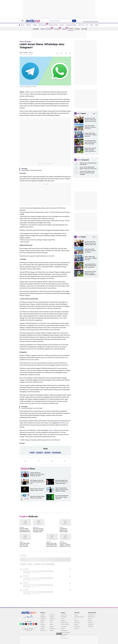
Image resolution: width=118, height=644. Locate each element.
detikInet (42, 621)
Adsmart (63, 619)
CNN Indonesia (91, 615)
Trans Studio (64, 627)
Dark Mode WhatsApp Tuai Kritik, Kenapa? (32, 408)
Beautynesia (91, 623)
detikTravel (52, 615)
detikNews (43, 615)
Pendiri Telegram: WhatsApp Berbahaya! (31, 170)
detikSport (43, 625)
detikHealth (52, 619)
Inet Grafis (84, 29)
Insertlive (90, 621)
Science (62, 25)
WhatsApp (22, 94)
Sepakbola (43, 627)
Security (71, 29)
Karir (75, 619)
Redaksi (76, 615)
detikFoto (52, 627)
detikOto (42, 628)
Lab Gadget (57, 28)
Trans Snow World (65, 625)
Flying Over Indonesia (65, 632)
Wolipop (52, 621)
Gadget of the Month (47, 28)
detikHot (42, 623)
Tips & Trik (81, 25)
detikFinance (43, 619)
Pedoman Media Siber (79, 617)
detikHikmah (52, 628)
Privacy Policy (77, 627)
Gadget (35, 25)
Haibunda (90, 619)
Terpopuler (36, 29)
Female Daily (91, 625)
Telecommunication (71, 25)
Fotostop (77, 29)
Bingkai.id (63, 628)
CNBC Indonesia (91, 617)
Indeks (97, 25)
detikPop (52, 630)
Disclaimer (77, 628)
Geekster (65, 28)
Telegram (32, 92)
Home (23, 25)
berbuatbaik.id (64, 615)
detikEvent (63, 621)
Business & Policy (53, 25)
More (95, 113)
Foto (87, 25)
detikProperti (43, 630)
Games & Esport (43, 24)
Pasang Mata (64, 617)
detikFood (52, 617)
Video (92, 25)
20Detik (51, 625)
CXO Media (90, 627)
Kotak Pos (77, 621)
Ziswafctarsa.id (64, 630)
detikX (51, 623)
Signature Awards (65, 623)
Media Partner (77, 623)
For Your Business (65, 634)
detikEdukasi (43, 617)
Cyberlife (29, 25)
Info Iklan (76, 625)
